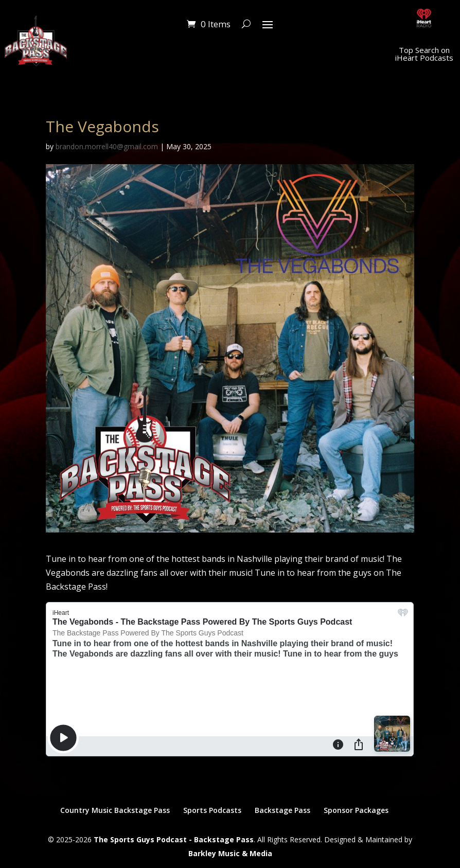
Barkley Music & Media (230, 853)
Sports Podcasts (212, 810)
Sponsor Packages (356, 810)
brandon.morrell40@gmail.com (107, 146)
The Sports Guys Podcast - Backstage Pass (174, 839)
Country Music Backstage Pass (115, 810)
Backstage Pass (282, 810)
